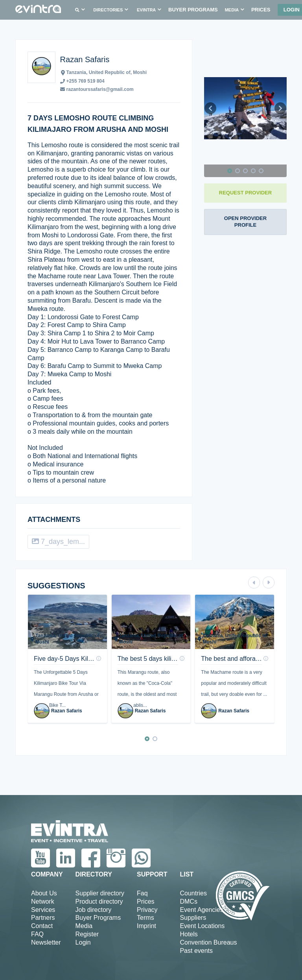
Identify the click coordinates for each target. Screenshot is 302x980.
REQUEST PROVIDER (245, 193)
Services (43, 910)
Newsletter (46, 942)
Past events (196, 951)
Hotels (189, 934)
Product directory (99, 901)
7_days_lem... (58, 542)
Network (43, 901)
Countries (193, 893)
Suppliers (193, 918)
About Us (44, 893)
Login (83, 942)
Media (84, 926)
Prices (145, 901)
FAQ (37, 934)
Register (87, 934)
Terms (145, 918)
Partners (43, 918)
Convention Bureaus (208, 942)
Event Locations (202, 926)
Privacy (147, 910)
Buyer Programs (98, 918)
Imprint (146, 926)
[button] (79, 10)
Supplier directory (100, 893)
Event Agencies (201, 910)
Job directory (94, 910)
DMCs (188, 901)
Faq (142, 893)
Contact (42, 926)
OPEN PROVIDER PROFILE (245, 222)
